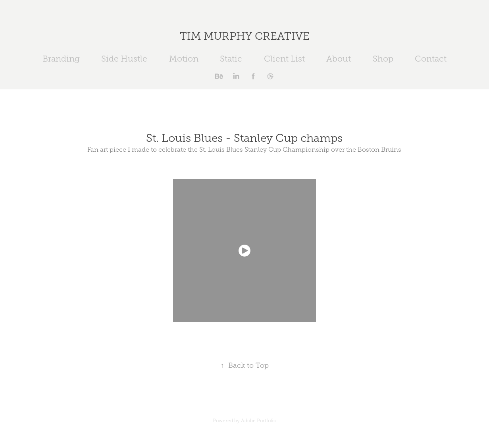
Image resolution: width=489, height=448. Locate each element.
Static (231, 59)
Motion (184, 59)
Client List (284, 59)
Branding (61, 59)
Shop (383, 59)
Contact (431, 59)
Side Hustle (124, 59)
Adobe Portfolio (259, 421)
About (339, 59)
